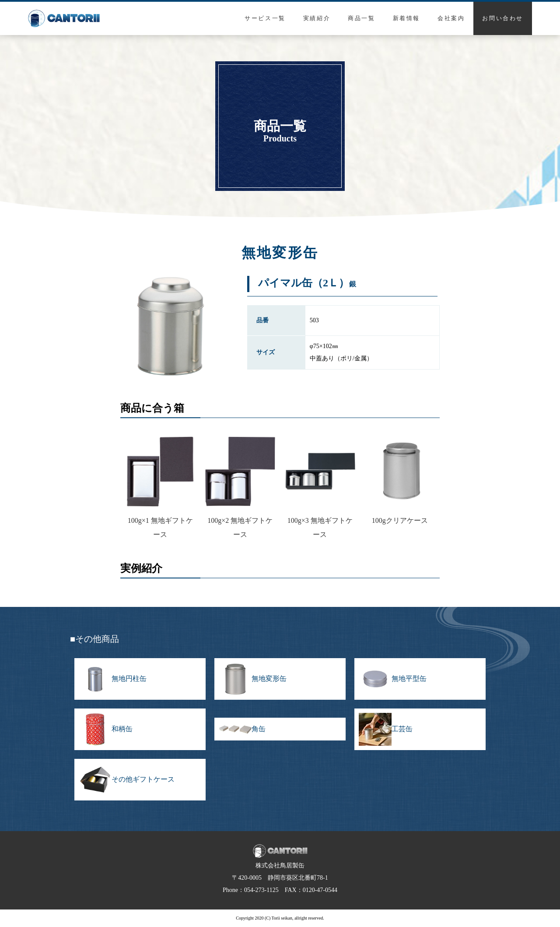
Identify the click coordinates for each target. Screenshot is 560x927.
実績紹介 (317, 18)
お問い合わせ (503, 18)
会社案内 (451, 18)
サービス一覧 (265, 18)
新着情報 (406, 18)
